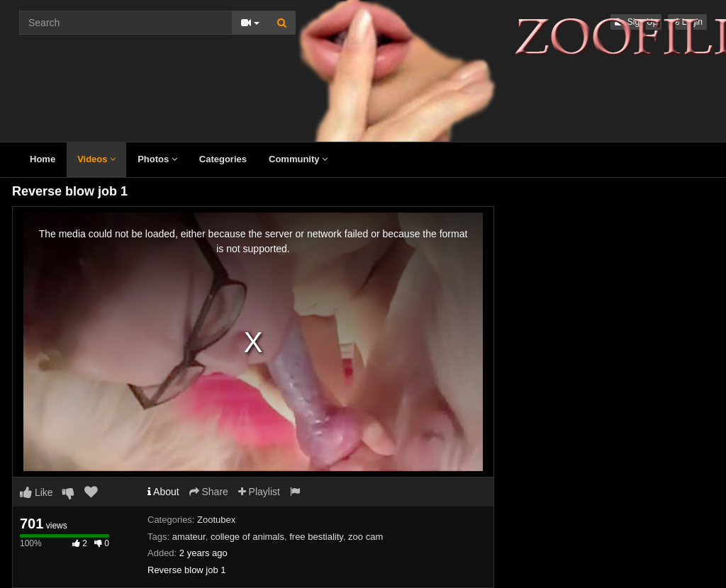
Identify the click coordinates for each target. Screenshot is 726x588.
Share (209, 492)
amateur (189, 537)
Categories (223, 159)
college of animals (247, 537)
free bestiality (316, 537)
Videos (96, 159)
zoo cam (365, 537)
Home (43, 159)
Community (298, 159)
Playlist (259, 492)
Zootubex (216, 520)
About (163, 492)
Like (37, 492)
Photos (157, 159)
